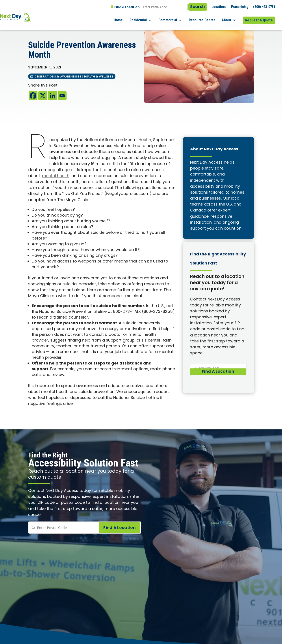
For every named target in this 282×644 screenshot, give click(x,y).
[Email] (62, 96)
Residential (149, 18)
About (231, 18)
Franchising (240, 7)
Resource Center (206, 17)
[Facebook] (33, 96)
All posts (38, 27)
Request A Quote (259, 17)
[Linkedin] (52, 96)
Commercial (177, 18)
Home (129, 17)
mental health (56, 176)
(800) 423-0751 (264, 7)
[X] (43, 96)
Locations (219, 7)
